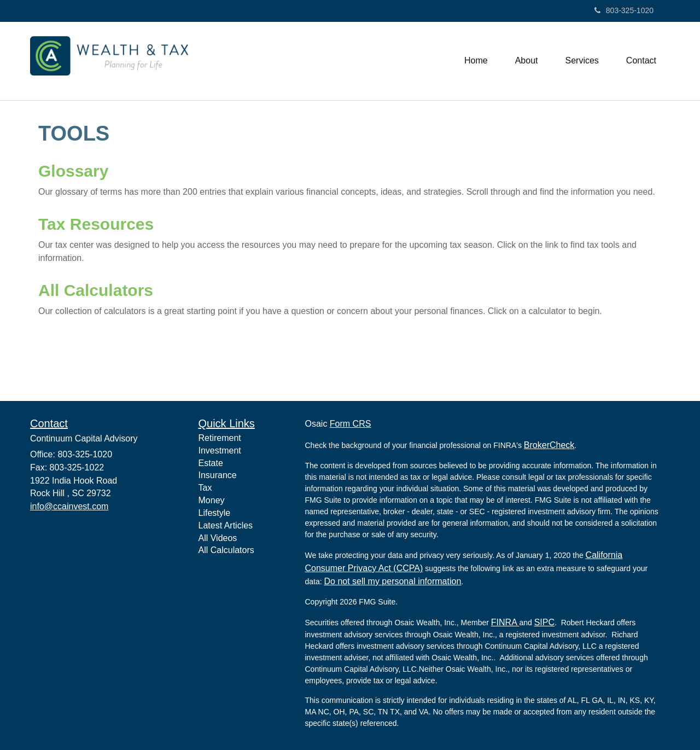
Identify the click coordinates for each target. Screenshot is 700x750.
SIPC (544, 622)
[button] (527, 61)
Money (212, 500)
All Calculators (96, 290)
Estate (211, 463)
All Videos (218, 538)
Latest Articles (226, 525)
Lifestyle (215, 513)
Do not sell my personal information (393, 581)
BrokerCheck (549, 445)
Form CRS (351, 424)
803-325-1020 (624, 10)
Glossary (73, 171)
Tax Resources (96, 224)
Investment (220, 450)
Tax (205, 488)
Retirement (220, 438)
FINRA (505, 622)
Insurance (218, 475)
